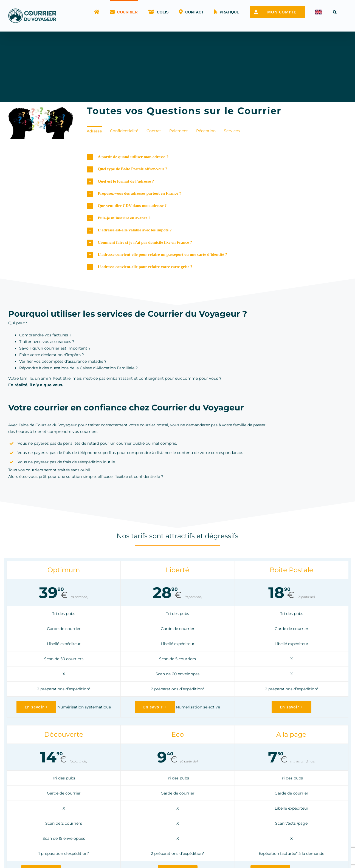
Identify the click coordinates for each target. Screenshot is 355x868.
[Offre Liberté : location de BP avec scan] (155, 707)
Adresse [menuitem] (94, 131)
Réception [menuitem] (206, 131)
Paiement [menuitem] (179, 131)
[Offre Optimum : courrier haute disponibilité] (36, 707)
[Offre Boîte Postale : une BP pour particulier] (291, 707)
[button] (335, 12)
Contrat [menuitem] (154, 131)
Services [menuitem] (232, 131)
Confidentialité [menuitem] (124, 131)
